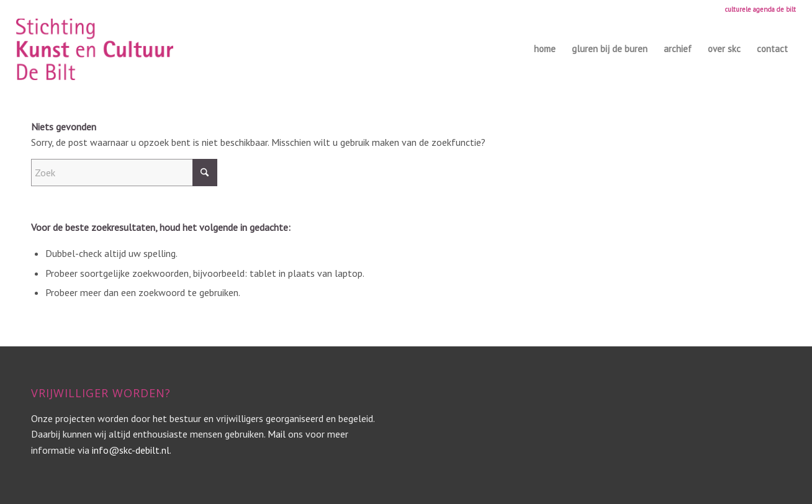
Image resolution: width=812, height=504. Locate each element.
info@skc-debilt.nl (131, 450)
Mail (277, 434)
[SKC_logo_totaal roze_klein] (95, 49)
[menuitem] (757, 9)
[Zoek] (124, 173)
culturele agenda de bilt (760, 9)
